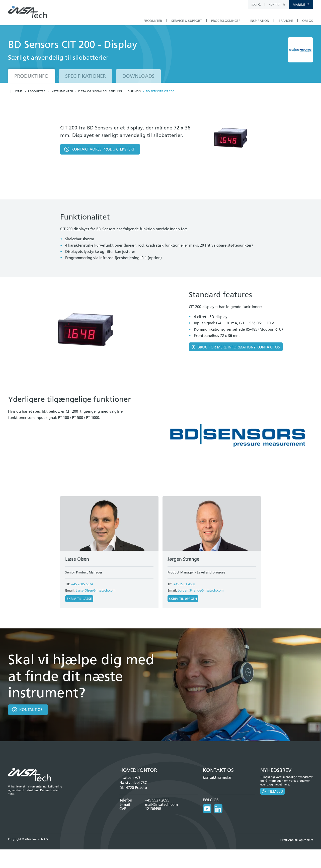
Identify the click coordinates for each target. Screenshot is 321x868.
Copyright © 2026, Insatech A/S (28, 839)
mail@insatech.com (161, 804)
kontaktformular (217, 777)
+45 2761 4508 (184, 584)
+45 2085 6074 (82, 584)
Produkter (37, 91)
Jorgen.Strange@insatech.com (201, 590)
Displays (134, 91)
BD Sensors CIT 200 (160, 91)
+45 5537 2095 (157, 800)
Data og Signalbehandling (100, 91)
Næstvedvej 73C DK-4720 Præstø (133, 785)
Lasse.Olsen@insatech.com (96, 590)
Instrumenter (62, 91)
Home (18, 91)
